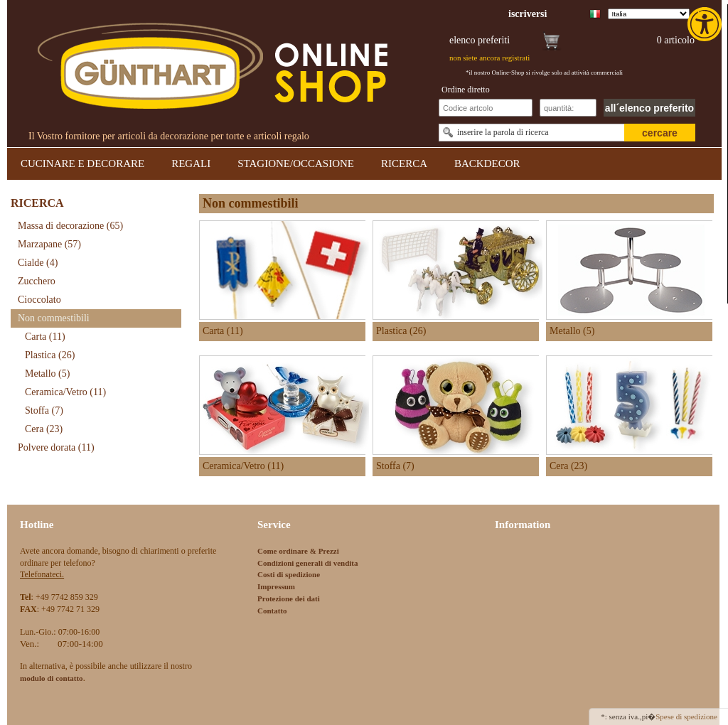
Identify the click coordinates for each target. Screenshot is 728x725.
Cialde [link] (38, 263)
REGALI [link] (191, 163)
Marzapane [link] (49, 244)
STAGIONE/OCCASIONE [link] (296, 163)
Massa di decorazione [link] (70, 226)
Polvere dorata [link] (56, 447)
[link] (706, 24)
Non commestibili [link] (54, 318)
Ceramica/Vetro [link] (65, 392)
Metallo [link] (47, 374)
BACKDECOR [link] (487, 163)
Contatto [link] (272, 611)
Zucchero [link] (37, 281)
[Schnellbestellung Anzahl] (568, 108)
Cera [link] (44, 429)
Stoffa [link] (44, 410)
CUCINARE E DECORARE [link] (82, 163)
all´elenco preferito (649, 108)
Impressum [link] (276, 586)
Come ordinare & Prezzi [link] (298, 551)
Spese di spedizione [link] (686, 716)
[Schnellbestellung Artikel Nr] (486, 108)
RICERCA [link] (404, 163)
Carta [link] (45, 337)
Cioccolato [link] (39, 300)
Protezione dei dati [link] (289, 598)
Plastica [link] (50, 355)
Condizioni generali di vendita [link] (308, 563)
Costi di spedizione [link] (289, 574)
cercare (660, 133)
